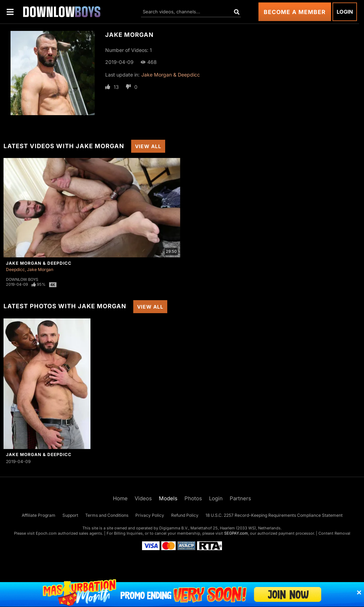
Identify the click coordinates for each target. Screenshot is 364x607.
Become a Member (295, 12)
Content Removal (334, 533)
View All (148, 146)
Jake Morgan (40, 269)
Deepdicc (15, 269)
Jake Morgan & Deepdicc (171, 75)
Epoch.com (46, 533)
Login (345, 12)
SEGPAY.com (236, 533)
